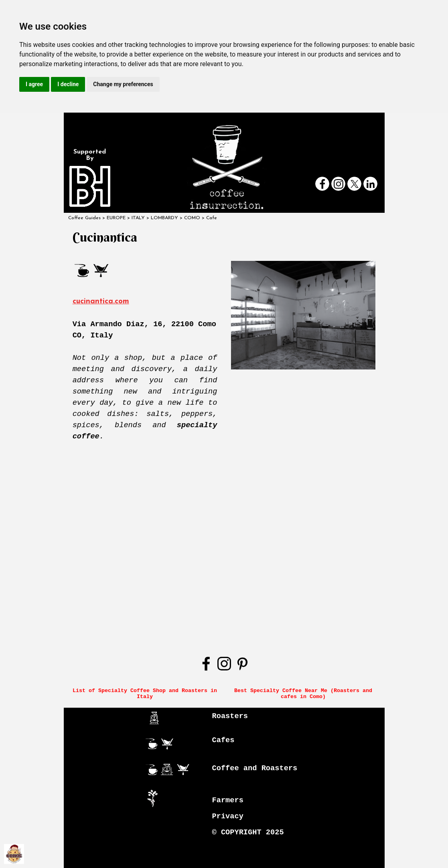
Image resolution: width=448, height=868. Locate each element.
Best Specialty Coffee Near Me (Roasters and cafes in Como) (305, 694)
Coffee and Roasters (255, 768)
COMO (192, 218)
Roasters (230, 716)
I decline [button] (68, 84)
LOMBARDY (164, 218)
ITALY (138, 218)
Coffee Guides (84, 218)
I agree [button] (34, 84)
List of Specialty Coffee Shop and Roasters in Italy (146, 694)
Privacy (228, 816)
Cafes (223, 740)
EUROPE (116, 218)
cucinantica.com (101, 302)
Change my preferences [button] (123, 84)
